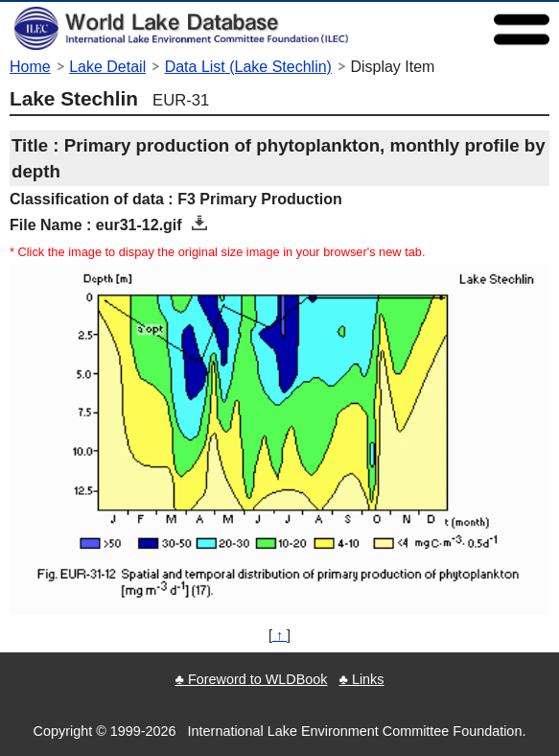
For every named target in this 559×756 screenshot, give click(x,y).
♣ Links (361, 679)
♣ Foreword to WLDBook (251, 679)
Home (30, 67)
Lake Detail (107, 67)
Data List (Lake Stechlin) (248, 67)
